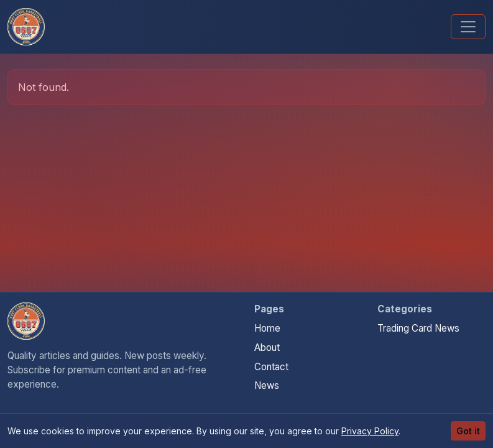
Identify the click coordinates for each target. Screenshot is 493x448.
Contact (271, 367)
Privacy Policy (370, 431)
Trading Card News (418, 328)
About (267, 348)
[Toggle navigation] (468, 27)
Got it (468, 431)
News (267, 385)
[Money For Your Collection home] (26, 321)
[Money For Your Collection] (26, 27)
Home (267, 328)
